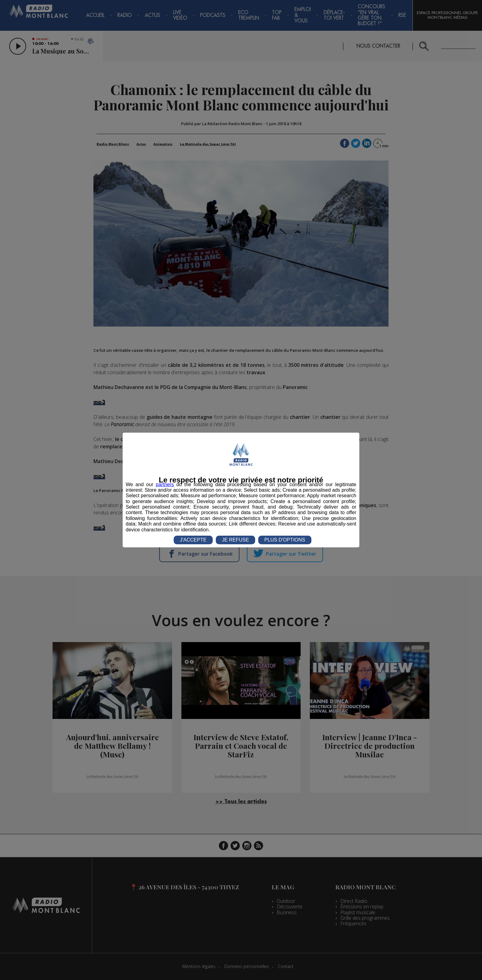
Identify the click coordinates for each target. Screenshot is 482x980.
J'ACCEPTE (193, 540)
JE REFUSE (235, 540)
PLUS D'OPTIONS (285, 540)
